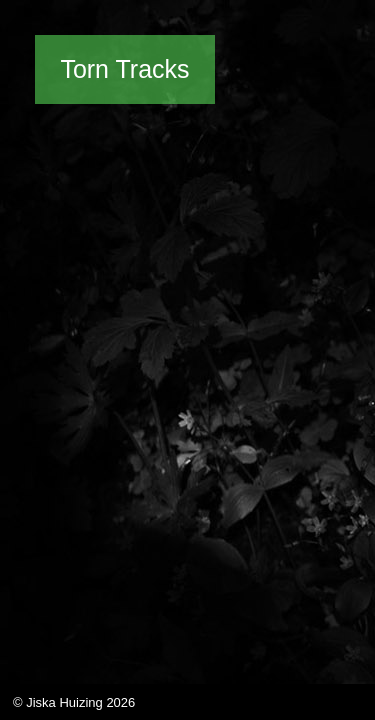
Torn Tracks (124, 69)
